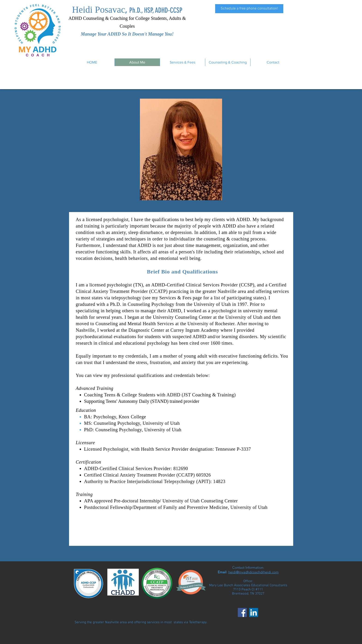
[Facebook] (242, 612)
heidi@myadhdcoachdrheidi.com (253, 572)
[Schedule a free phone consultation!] (249, 9)
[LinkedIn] (254, 612)
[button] (182, 62)
